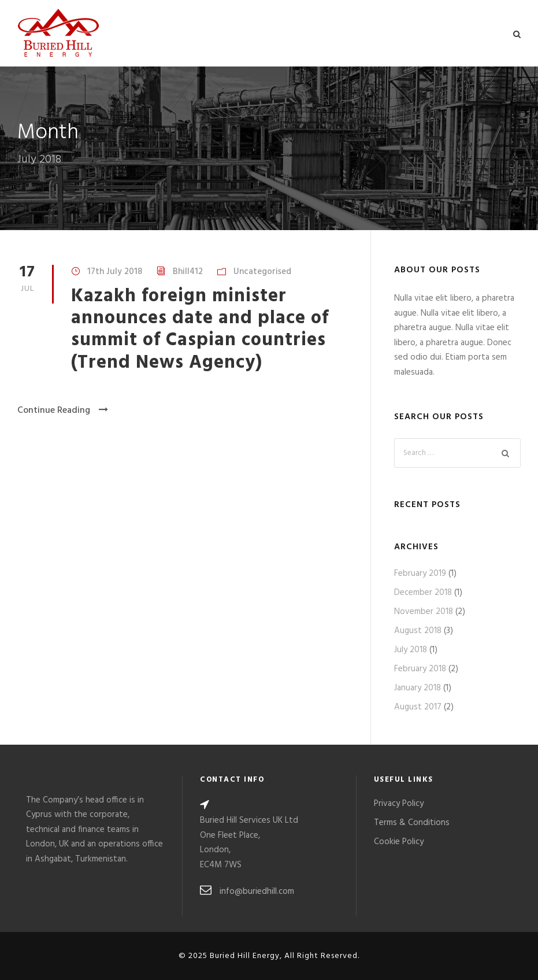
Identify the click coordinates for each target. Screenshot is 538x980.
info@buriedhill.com (257, 892)
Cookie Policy (399, 842)
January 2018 (418, 688)
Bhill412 (188, 272)
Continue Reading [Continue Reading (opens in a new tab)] (63, 411)
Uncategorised (262, 272)
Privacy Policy (399, 804)
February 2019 (420, 574)
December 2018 (423, 593)
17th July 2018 (115, 272)
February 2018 (420, 669)
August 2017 (418, 707)
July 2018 (411, 650)
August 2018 (418, 631)
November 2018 (424, 612)
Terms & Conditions (412, 823)
